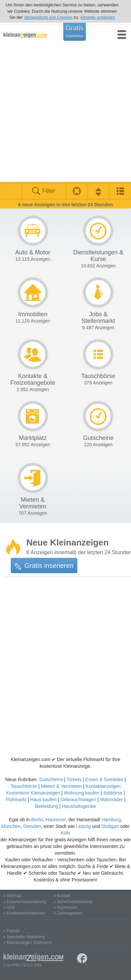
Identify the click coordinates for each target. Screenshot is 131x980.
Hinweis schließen (98, 17)
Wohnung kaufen (82, 793)
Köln (65, 833)
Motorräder (111, 800)
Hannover (56, 820)
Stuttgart (110, 826)
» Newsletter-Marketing (24, 937)
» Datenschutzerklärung (25, 902)
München (11, 826)
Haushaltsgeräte (79, 806)
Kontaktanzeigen (103, 786)
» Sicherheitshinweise (73, 902)
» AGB (9, 907)
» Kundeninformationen (24, 913)
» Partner (12, 931)
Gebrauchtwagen (78, 800)
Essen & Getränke (104, 779)
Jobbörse (113, 793)
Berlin (37, 820)
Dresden (32, 826)
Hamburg (111, 820)
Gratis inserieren (44, 566)
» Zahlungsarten (68, 913)
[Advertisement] (65, 113)
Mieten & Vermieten (61, 786)
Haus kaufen (43, 800)
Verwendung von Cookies (48, 17)
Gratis (75, 31)
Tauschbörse (24, 786)
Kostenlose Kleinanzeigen (33, 793)
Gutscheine (51, 779)
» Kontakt (62, 896)
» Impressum (65, 907)
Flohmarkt (16, 800)
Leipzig (83, 826)
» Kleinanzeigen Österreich (27, 943)
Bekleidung (46, 806)
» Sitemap (12, 896)
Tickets (74, 779)
